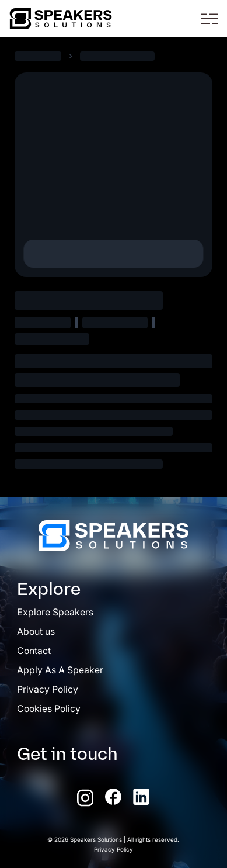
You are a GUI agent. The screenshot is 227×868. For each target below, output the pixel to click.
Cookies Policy (49, 708)
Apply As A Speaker (60, 670)
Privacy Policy (48, 689)
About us (36, 631)
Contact (34, 651)
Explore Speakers (55, 612)
